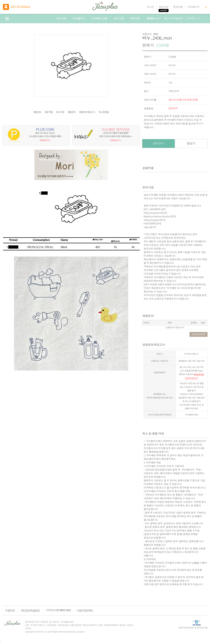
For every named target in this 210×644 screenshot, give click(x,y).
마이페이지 (194, 7)
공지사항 (61, 19)
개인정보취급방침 (30, 611)
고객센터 (193, 19)
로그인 (150, 7)
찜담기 (191, 143)
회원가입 (164, 7)
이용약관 (10, 611)
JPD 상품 (119, 19)
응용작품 (49, 112)
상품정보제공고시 (87, 112)
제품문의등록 (198, 334)
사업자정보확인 (85, 611)
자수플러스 (79, 19)
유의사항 (60, 112)
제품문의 (72, 112)
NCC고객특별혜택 (174, 19)
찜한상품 (178, 7)
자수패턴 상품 (99, 19)
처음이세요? (154, 19)
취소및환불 (104, 112)
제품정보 (37, 112)
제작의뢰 (135, 19)
